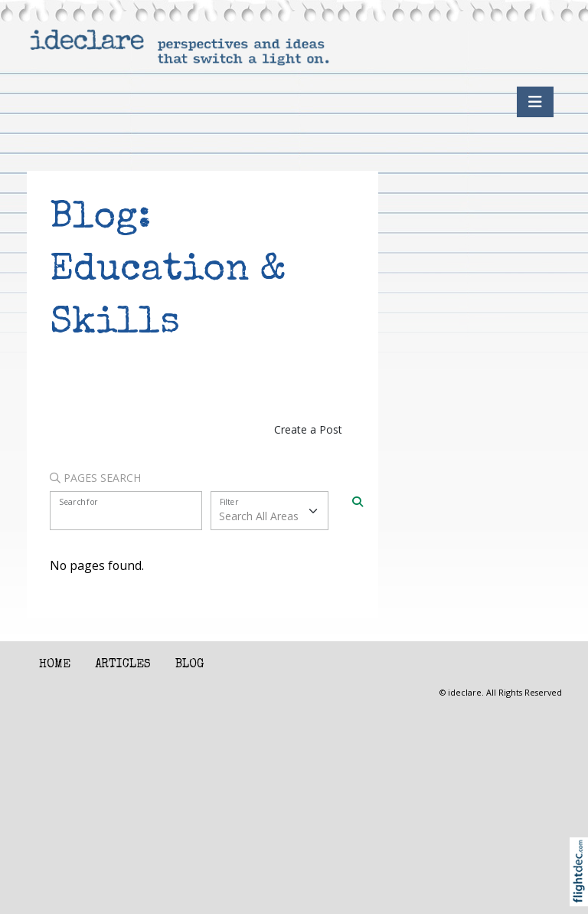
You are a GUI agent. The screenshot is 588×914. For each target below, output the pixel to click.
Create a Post (308, 429)
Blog (189, 665)
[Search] (358, 501)
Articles (123, 665)
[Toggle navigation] (535, 102)
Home (55, 665)
